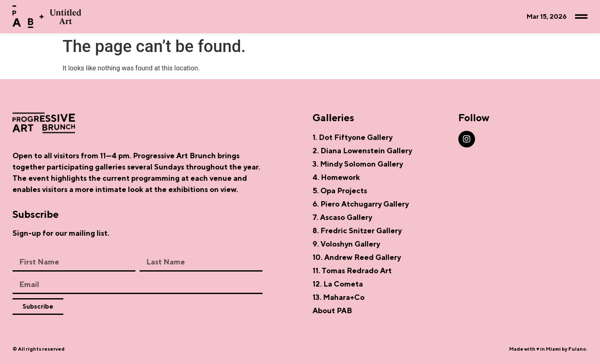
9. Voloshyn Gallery (346, 244)
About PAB (332, 310)
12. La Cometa (338, 284)
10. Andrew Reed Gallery (357, 257)
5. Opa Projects (340, 191)
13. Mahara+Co (339, 297)
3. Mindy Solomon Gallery (358, 164)
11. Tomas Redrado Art (352, 271)
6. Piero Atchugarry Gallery (361, 204)
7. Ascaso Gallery (342, 217)
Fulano (577, 349)
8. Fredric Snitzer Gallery (357, 231)
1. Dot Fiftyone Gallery (352, 137)
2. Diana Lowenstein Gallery (362, 151)
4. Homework (336, 177)
